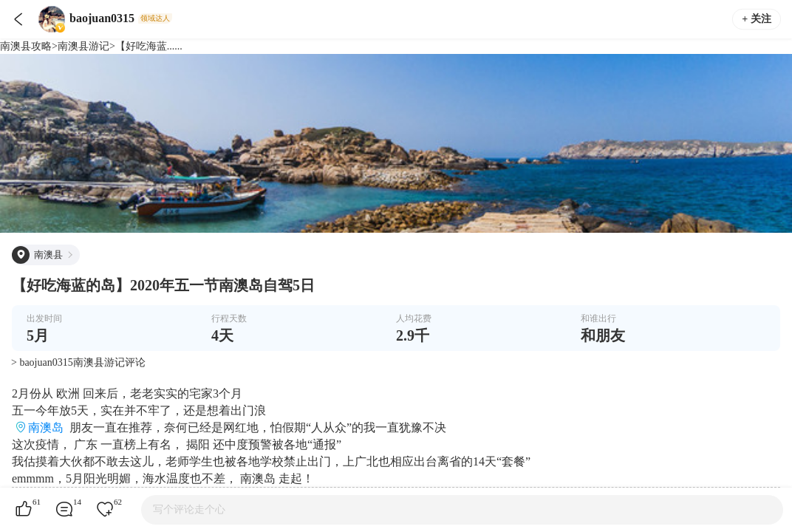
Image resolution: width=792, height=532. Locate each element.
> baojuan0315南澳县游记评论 (78, 362)
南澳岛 (46, 427)
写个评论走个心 (189, 509)
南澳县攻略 (26, 46)
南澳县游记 (83, 46)
